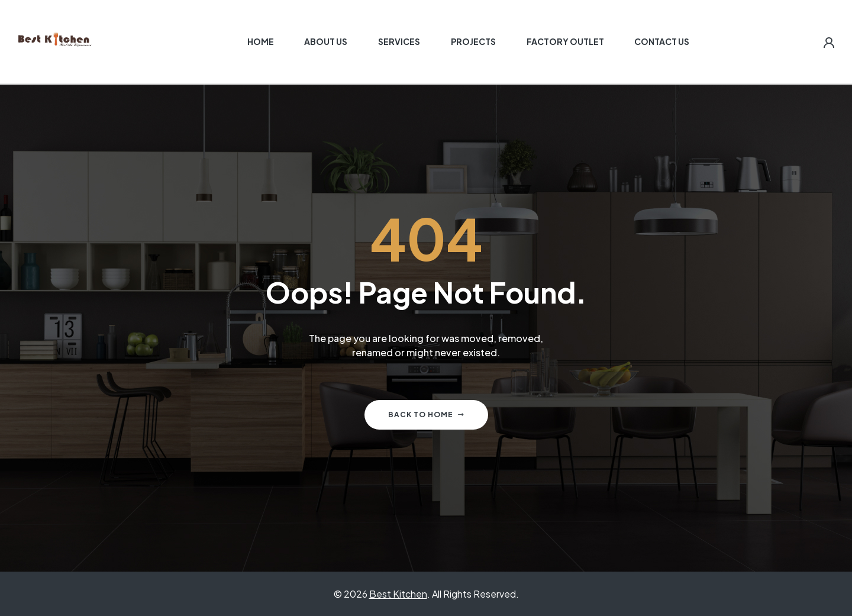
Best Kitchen (398, 594)
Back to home (426, 415)
